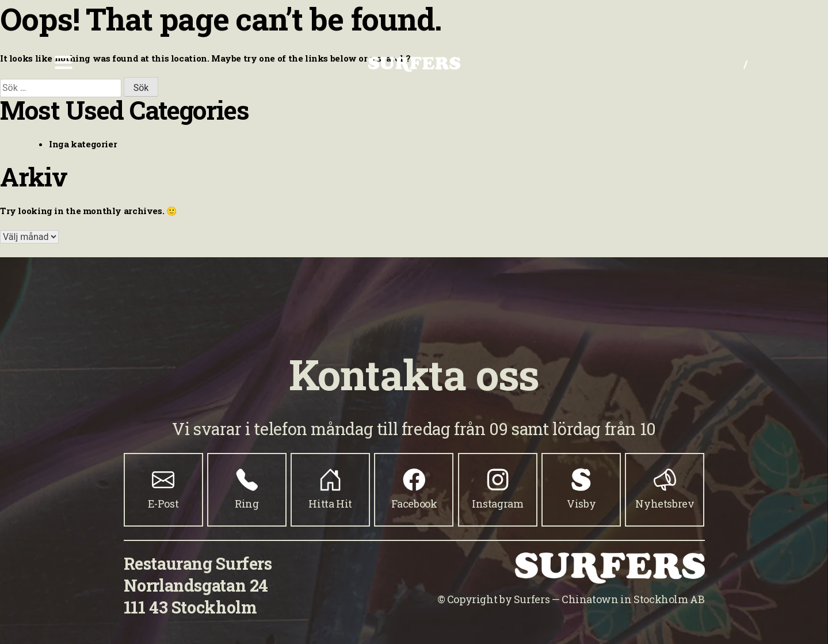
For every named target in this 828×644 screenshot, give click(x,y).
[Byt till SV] (736, 64)
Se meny (533, 63)
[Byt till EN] (758, 64)
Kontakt (605, 63)
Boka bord (681, 63)
